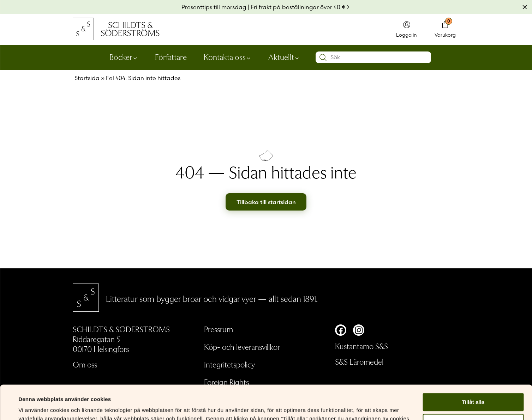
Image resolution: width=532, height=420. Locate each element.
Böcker (121, 57)
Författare (171, 57)
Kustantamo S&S (361, 346)
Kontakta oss (225, 57)
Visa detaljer (34, 406)
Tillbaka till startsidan (266, 202)
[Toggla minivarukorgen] (445, 30)
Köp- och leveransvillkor (242, 347)
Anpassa (473, 391)
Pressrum (219, 329)
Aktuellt (281, 57)
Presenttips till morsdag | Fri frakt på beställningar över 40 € (263, 7)
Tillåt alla (473, 370)
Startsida (87, 78)
